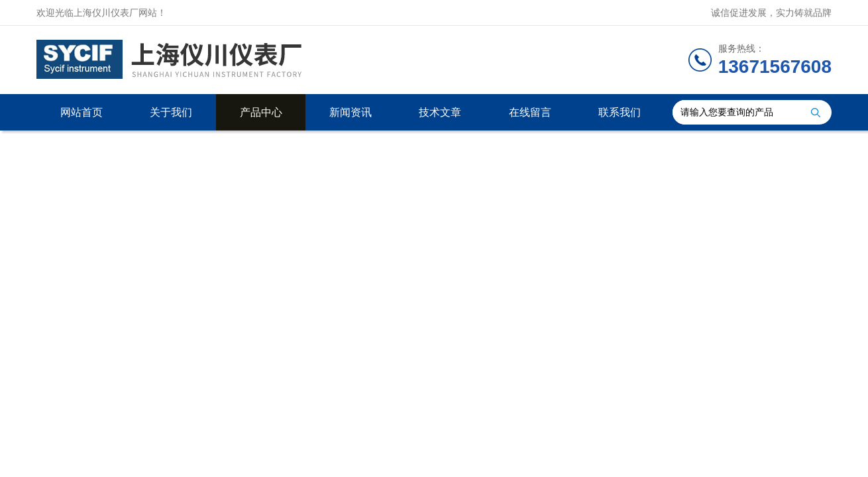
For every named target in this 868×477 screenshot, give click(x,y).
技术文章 (440, 112)
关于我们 (171, 112)
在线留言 (530, 112)
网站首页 (81, 112)
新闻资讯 (351, 112)
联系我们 (620, 112)
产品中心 (261, 112)
